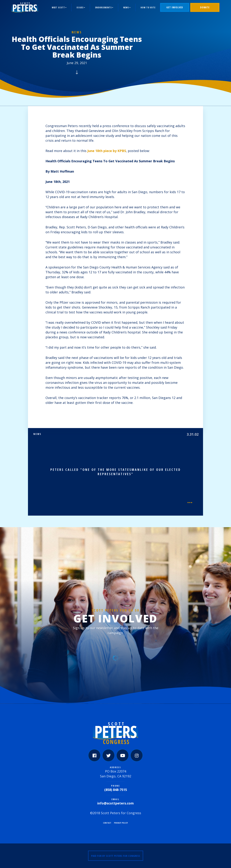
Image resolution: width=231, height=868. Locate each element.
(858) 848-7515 (116, 790)
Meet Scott (58, 7)
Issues (80, 7)
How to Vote (148, 7)
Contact (107, 823)
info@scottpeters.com (115, 803)
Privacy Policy (121, 823)
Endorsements (103, 7)
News (126, 7)
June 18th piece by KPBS (107, 151)
